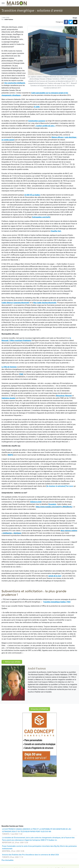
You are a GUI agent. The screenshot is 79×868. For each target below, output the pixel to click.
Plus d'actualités (8, 860)
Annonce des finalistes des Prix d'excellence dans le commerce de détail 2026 (30, 855)
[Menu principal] (3, 3)
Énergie (75, 18)
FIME (21, 374)
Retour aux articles (12, 662)
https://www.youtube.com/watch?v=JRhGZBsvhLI (54, 507)
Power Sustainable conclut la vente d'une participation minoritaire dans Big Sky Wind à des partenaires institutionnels (39, 847)
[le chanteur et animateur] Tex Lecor (60, 486)
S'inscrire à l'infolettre (39, 709)
